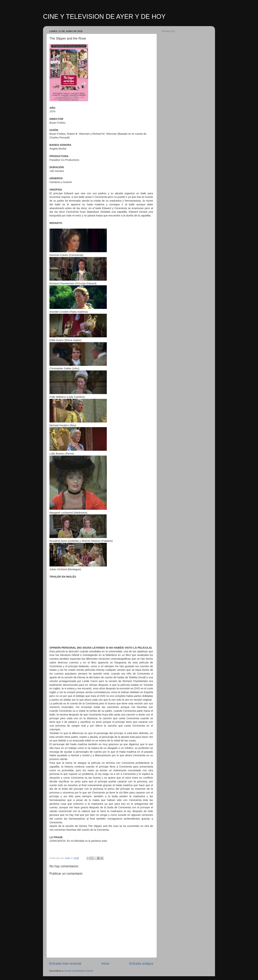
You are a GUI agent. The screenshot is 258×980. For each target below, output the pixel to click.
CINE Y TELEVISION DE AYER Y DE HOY (104, 17)
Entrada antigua (141, 963)
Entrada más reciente (65, 963)
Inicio (105, 963)
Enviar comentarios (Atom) (79, 971)
